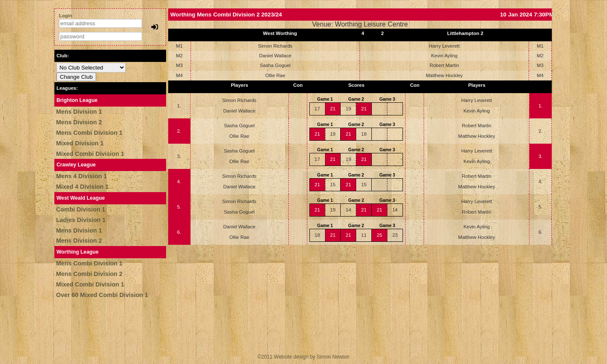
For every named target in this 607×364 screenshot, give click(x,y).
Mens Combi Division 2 (89, 274)
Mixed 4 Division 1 (82, 187)
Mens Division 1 (79, 112)
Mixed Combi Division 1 (90, 154)
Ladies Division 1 (81, 220)
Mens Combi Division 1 (89, 133)
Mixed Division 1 (80, 143)
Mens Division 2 (79, 122)
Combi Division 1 (81, 209)
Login (66, 16)
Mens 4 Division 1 (82, 176)
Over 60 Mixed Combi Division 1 (102, 295)
